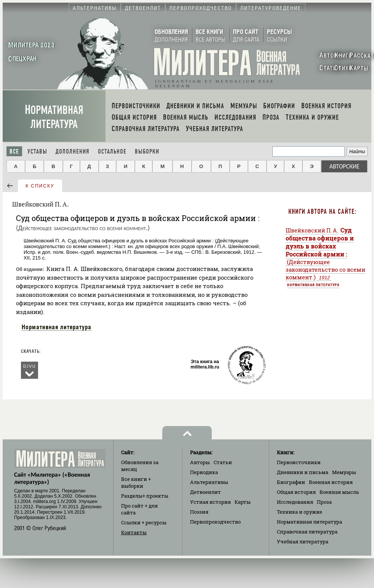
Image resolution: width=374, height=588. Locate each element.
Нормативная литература (54, 117)
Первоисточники (299, 462)
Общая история (296, 492)
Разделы (145, 496)
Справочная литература (307, 532)
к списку (40, 186)
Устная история (210, 502)
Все (14, 151)
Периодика (204, 472)
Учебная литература (303, 542)
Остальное (112, 151)
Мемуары (344, 472)
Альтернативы (209, 482)
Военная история (331, 482)
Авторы (200, 462)
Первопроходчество (215, 522)
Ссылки (144, 522)
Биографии (291, 482)
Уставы (37, 151)
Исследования (295, 502)
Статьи (223, 462)
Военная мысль (339, 492)
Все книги (136, 482)
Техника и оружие (300, 512)
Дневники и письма (303, 472)
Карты (243, 502)
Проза (324, 502)
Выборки (147, 151)
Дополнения (73, 151)
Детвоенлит (205, 492)
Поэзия (199, 512)
